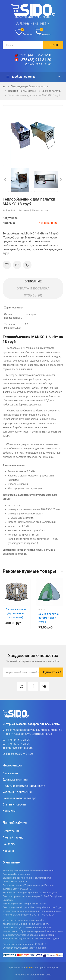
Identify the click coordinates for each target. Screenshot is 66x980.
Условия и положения (17, 792)
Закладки (9, 844)
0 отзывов (24, 210)
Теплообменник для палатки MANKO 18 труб (34, 95)
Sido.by (30, 968)
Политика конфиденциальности (24, 786)
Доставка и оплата (15, 780)
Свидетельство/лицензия (32, 948)
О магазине (10, 773)
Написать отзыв (40, 210)
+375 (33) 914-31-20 (35, 60)
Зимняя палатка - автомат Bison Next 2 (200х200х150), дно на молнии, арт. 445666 (49, 624)
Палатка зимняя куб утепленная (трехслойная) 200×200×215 (16, 615)
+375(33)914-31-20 (18, 744)
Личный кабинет (33, 24)
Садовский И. (37, 975)
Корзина (8, 851)
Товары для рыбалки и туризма (29, 86)
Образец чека (10, 948)
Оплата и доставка (33, 288)
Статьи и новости (14, 805)
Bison (42, 609)
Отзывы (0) (33, 295)
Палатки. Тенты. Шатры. (22, 91)
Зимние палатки (52, 91)
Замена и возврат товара (19, 798)
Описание (33, 281)
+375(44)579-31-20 (18, 740)
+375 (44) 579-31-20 (35, 55)
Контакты (9, 811)
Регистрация (11, 831)
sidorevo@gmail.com (19, 748)
